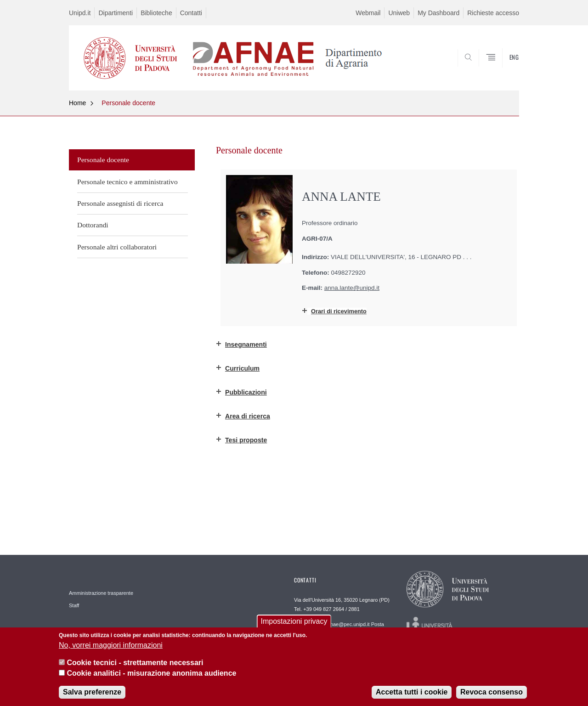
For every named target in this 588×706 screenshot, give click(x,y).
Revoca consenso (492, 694)
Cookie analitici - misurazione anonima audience (151, 675)
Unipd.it (80, 13)
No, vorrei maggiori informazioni (111, 647)
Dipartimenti (116, 13)
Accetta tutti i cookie (412, 694)
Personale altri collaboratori (117, 247)
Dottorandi (93, 225)
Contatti (191, 13)
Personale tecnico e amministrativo (127, 182)
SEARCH (503, 68)
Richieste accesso (493, 13)
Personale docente (128, 103)
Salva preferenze (92, 694)
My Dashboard (438, 13)
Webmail (368, 13)
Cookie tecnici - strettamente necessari (135, 664)
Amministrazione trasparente (101, 593)
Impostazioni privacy (294, 623)
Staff (74, 605)
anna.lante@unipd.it (352, 288)
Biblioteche (156, 13)
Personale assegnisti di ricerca (120, 203)
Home (77, 103)
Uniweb (399, 13)
